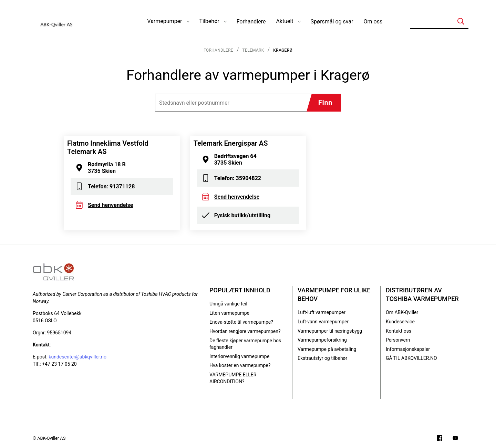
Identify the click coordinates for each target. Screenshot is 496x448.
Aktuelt (285, 21)
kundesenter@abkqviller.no (77, 357)
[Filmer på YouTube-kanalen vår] (455, 439)
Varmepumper (164, 21)
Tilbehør (209, 21)
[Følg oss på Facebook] (440, 439)
